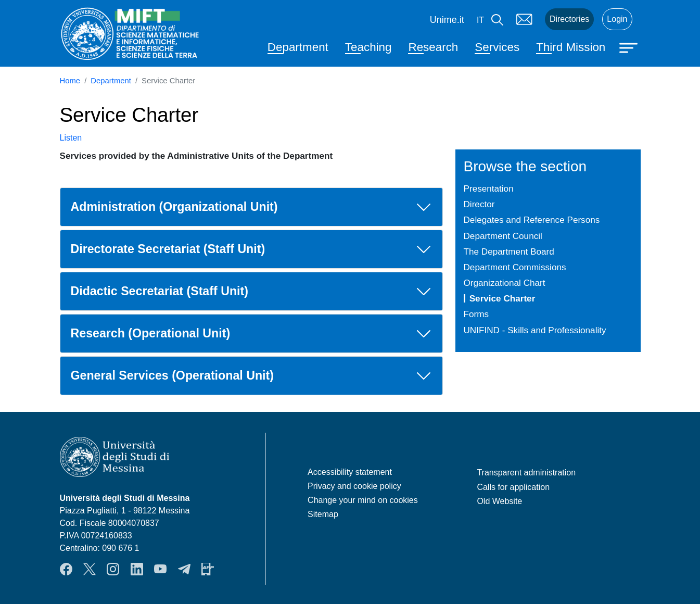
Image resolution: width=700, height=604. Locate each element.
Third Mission (571, 47)
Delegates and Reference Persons (532, 220)
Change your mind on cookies (363, 500)
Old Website (499, 501)
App (208, 569)
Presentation (489, 188)
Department (298, 47)
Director (479, 204)
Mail (524, 19)
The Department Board (509, 251)
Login (617, 19)
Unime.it (447, 20)
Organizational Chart (505, 283)
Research (433, 47)
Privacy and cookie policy (354, 486)
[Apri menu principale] (630, 47)
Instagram (113, 569)
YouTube (160, 569)
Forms (476, 314)
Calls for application (513, 487)
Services (497, 47)
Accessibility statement (350, 472)
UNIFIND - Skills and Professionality (535, 330)
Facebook (66, 569)
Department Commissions (515, 267)
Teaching (368, 47)
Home (70, 81)
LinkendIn (137, 569)
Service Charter (502, 298)
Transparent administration (526, 473)
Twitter (90, 569)
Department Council (503, 236)
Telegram (184, 569)
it (480, 20)
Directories (569, 19)
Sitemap (323, 514)
